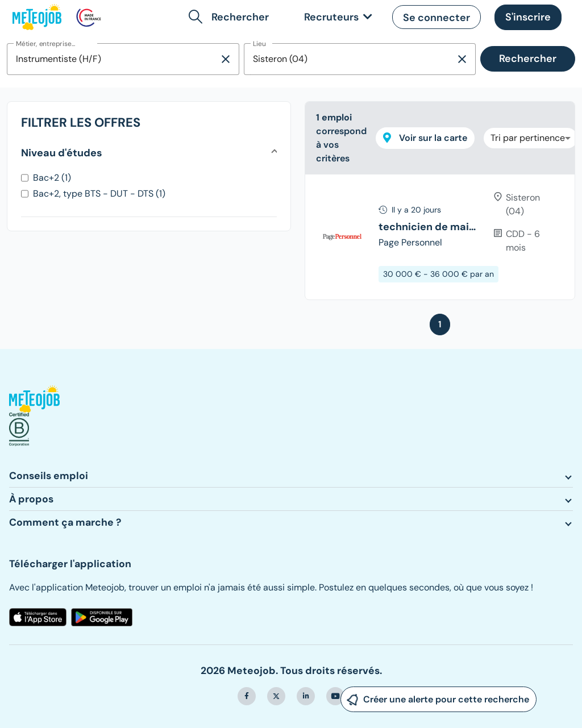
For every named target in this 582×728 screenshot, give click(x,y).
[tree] (440, 237)
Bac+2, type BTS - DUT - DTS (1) (99, 194)
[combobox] (113, 59)
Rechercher (528, 59)
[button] (231, 17)
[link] (336, 17)
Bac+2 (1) (52, 178)
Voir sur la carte (425, 138)
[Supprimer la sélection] (226, 59)
